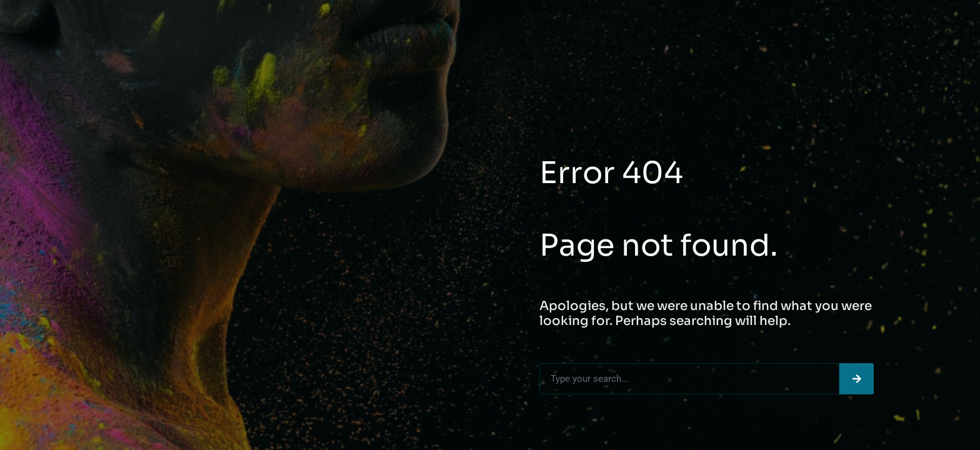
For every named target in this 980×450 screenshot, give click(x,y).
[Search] (857, 379)
